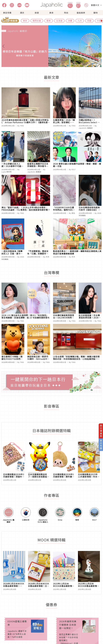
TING (22, 126)
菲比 (73, 213)
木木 (48, 257)
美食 (51, 13)
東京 (25, 21)
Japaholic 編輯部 (86, 128)
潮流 (22, 13)
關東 (49, 21)
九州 (80, 21)
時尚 (66, 13)
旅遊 (37, 13)
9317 (74, 169)
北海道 (59, 21)
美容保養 (7, 13)
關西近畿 (37, 21)
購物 (96, 13)
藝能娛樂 (81, 13)
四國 (89, 21)
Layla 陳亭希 (7, 172)
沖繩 (70, 21)
